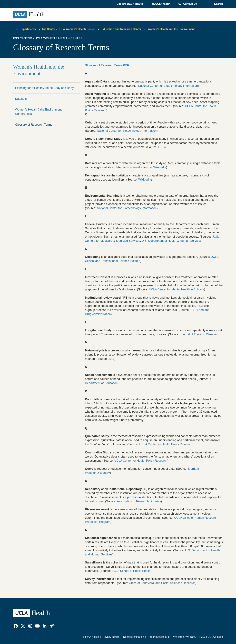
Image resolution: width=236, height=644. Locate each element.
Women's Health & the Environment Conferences (38, 112)
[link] (16, 626)
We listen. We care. (185, 637)
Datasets (21, 99)
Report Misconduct (159, 637)
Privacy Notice (111, 637)
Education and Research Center (121, 29)
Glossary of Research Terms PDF (107, 65)
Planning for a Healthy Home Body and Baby (44, 88)
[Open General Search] (218, 4)
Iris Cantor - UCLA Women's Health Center (69, 29)
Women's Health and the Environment (171, 29)
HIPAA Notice (91, 637)
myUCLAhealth (161, 4)
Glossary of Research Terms (34, 125)
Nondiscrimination (133, 637)
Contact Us (190, 4)
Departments (28, 29)
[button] (130, 4)
